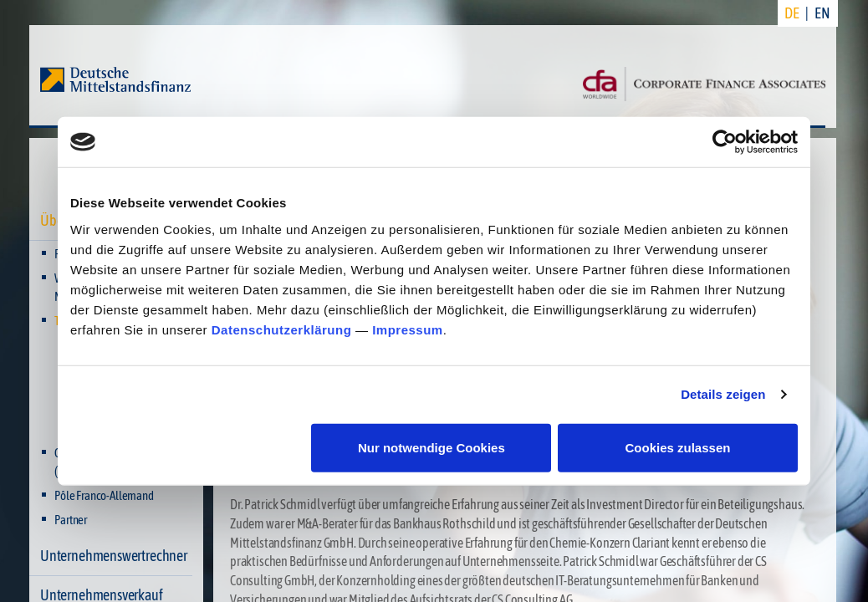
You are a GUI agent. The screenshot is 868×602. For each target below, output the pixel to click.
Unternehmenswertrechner (114, 556)
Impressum (408, 329)
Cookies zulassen (678, 447)
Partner (71, 520)
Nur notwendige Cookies (431, 447)
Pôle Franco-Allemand (104, 495)
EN (822, 13)
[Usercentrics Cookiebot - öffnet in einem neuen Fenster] (725, 142)
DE (792, 13)
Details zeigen (723, 394)
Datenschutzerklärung (282, 329)
